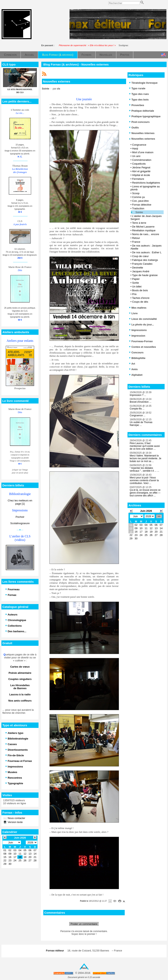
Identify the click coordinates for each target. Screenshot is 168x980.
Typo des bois (139, 100)
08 (131, 528)
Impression (137, 336)
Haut (84, 968)
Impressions (138, 330)
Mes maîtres (138, 308)
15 (131, 532)
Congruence (139, 145)
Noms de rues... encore (146, 234)
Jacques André (141, 271)
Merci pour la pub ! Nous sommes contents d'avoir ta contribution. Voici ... (144, 480)
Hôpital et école (141, 175)
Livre (133, 313)
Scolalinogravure (20, 523)
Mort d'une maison (143, 152)
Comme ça (138, 197)
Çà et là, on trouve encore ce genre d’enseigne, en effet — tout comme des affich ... (145, 493)
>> (159, 516)
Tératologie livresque (143, 83)
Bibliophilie (137, 358)
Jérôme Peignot (141, 167)
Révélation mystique (144, 230)
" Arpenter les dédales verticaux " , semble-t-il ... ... (144, 469)
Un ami (136, 156)
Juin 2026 (146, 511)
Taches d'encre (141, 298)
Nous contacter (16, 818)
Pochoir (20, 517)
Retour (136, 238)
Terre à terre (139, 223)
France (136, 242)
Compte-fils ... (137, 409)
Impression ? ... (138, 395)
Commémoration (142, 160)
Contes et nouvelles (142, 347)
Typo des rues (139, 94)
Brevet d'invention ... (140, 402)
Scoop (136, 193)
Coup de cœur (140, 256)
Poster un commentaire (84, 924)
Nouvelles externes (142, 139)
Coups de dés (140, 302)
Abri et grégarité (141, 171)
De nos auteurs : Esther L (147, 252)
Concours (136, 352)
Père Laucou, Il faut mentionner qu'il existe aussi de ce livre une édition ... (145, 446)
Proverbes (136, 105)
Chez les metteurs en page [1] (20, 502)
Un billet (137, 287)
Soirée (139, 212)
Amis (133, 369)
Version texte (15, 822)
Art (132, 364)
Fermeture (138, 179)
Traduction (138, 208)
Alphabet (136, 375)
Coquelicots (139, 164)
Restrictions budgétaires (146, 183)
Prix (134, 294)
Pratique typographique (145, 116)
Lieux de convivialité (143, 319)
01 (131, 525)
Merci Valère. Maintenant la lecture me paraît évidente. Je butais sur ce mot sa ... (145, 458)
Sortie (135, 283)
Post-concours (139, 122)
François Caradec (142, 264)
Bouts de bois (140, 290)
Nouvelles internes (142, 133)
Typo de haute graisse (145, 275)
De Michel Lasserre (143, 227)
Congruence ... (138, 415)
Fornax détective (142, 205)
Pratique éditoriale (141, 111)
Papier (136, 279)
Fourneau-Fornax (141, 341)
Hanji (135, 149)
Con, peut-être (140, 201)
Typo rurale (137, 88)
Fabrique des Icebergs (145, 260)
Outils (134, 128)
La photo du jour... (141, 325)
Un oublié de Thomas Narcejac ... (141, 424)
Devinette (138, 268)
